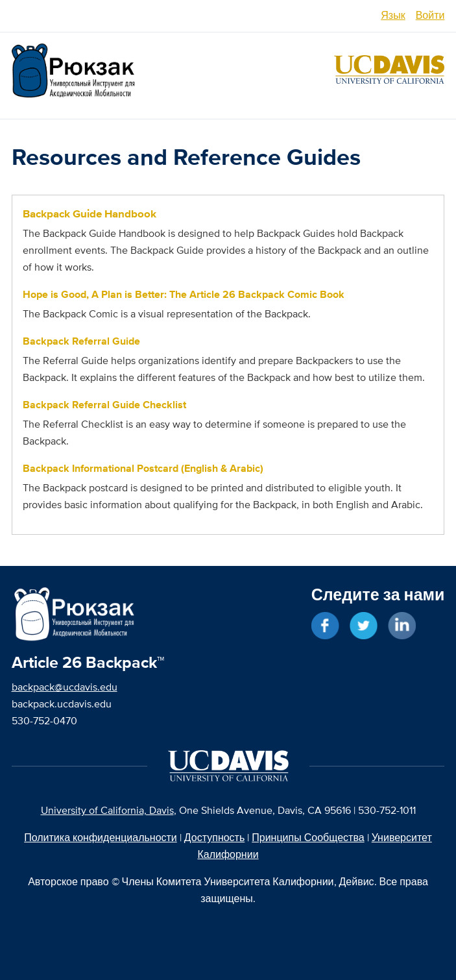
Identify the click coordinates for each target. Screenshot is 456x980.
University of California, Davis (107, 810)
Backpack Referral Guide (81, 341)
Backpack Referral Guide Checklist (104, 405)
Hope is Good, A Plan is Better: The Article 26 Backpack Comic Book (184, 294)
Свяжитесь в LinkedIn (402, 626)
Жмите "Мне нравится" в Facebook (325, 626)
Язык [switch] (393, 15)
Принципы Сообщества (308, 838)
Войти (430, 15)
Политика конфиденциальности (101, 838)
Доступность (214, 838)
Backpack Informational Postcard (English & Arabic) (143, 468)
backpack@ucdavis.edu (65, 687)
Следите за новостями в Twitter (364, 626)
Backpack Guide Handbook (90, 214)
